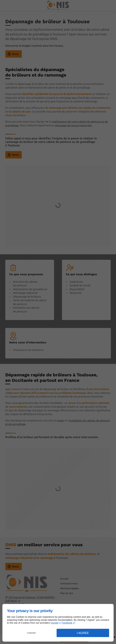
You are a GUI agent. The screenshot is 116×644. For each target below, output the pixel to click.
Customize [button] (31, 633)
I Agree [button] (83, 633)
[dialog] (58, 623)
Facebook (67, 623)
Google (55, 623)
